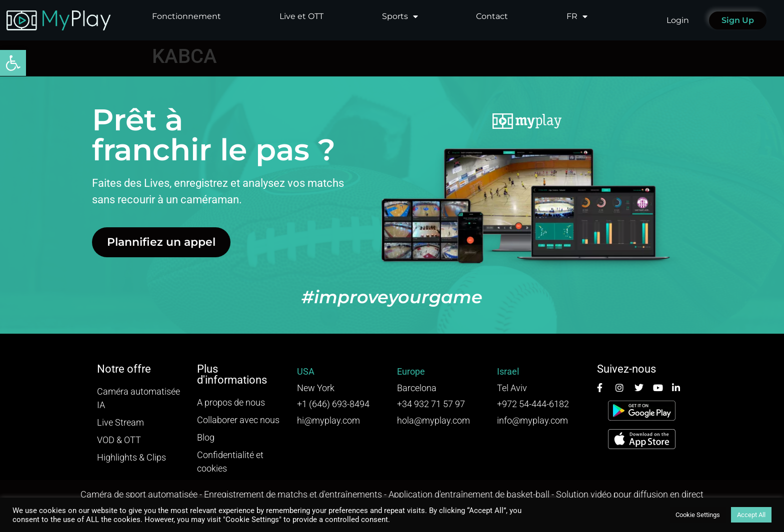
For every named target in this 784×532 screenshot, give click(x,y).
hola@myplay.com (433, 420)
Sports (400, 16)
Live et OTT (301, 16)
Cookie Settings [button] (698, 515)
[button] (13, 63)
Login (678, 20)
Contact (492, 16)
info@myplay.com (532, 420)
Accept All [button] (751, 515)
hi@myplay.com (328, 420)
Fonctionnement (186, 16)
